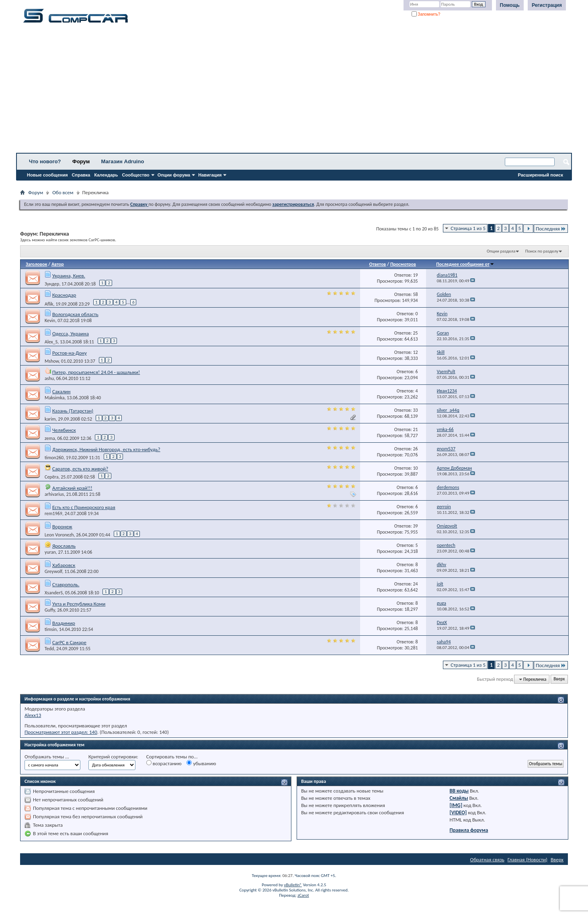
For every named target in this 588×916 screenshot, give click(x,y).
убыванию (201, 763)
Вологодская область (75, 314)
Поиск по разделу (542, 251)
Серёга (52, 477)
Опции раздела (501, 251)
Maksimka (54, 398)
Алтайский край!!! (72, 488)
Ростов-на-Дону (70, 353)
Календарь (106, 175)
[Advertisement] (251, 90)
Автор (58, 264)
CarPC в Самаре (69, 642)
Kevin (50, 320)
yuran (50, 552)
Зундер (52, 284)
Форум (81, 161)
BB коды (459, 791)
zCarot (303, 895)
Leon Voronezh (59, 535)
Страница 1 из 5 (468, 228)
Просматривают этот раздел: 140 (61, 732)
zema (50, 438)
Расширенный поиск (541, 175)
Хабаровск (64, 565)
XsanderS (54, 593)
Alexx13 (33, 715)
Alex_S (51, 342)
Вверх (559, 679)
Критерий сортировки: (113, 757)
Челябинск (64, 430)
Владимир (64, 623)
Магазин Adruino (123, 161)
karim (50, 419)
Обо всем (63, 192)
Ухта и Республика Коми (79, 604)
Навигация (210, 175)
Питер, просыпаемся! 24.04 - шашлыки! (96, 372)
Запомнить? (426, 14)
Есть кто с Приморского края (84, 507)
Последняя (551, 229)
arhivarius (54, 494)
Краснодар (64, 295)
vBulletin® (293, 885)
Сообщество (136, 175)
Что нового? (45, 161)
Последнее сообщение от (465, 264)
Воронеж (62, 527)
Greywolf (53, 571)
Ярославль (64, 546)
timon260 (54, 458)
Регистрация (547, 5)
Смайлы (459, 798)
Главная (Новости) (528, 860)
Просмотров (403, 264)
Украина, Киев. (69, 276)
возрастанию (164, 763)
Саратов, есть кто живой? (80, 469)
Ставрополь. (66, 584)
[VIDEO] (458, 812)
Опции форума (174, 175)
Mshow (52, 361)
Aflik (49, 304)
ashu (49, 378)
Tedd (49, 649)
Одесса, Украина (71, 334)
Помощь (510, 5)
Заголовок (36, 264)
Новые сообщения (47, 175)
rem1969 (53, 513)
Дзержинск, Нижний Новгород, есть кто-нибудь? (106, 449)
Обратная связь (487, 860)
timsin (51, 629)
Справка (81, 175)
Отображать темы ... (47, 757)
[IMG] (456, 805)
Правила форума (469, 830)
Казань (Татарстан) (73, 411)
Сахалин (61, 391)
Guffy (50, 610)
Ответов (378, 264)
